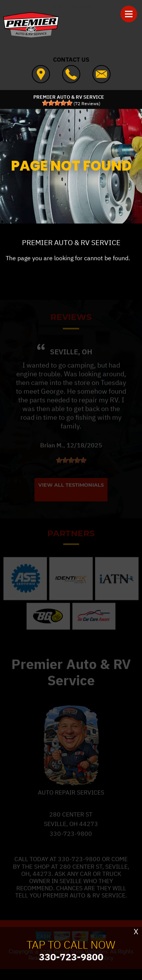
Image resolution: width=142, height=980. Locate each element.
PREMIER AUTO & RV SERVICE (71, 242)
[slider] (57, 103)
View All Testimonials (71, 492)
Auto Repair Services (71, 800)
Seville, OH (71, 359)
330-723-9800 (71, 840)
